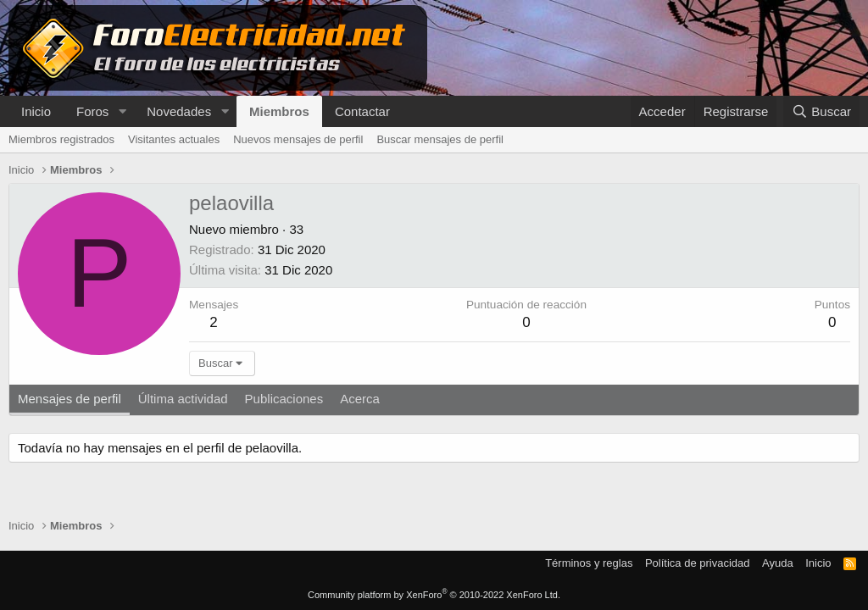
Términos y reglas (589, 563)
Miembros (279, 111)
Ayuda (778, 563)
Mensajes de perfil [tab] (70, 399)
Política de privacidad (698, 563)
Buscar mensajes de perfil (440, 139)
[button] (122, 111)
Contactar (362, 111)
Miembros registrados (61, 139)
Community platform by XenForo (434, 595)
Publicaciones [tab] (284, 399)
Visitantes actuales (174, 139)
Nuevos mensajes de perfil (298, 139)
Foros (92, 111)
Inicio (36, 111)
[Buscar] (821, 111)
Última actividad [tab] (183, 399)
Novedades (179, 111)
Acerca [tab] (360, 399)
